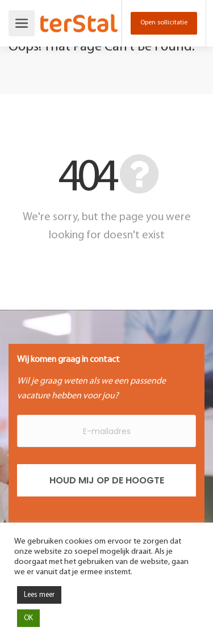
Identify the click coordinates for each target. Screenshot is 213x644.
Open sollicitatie (164, 23)
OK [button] (28, 618)
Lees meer (39, 595)
